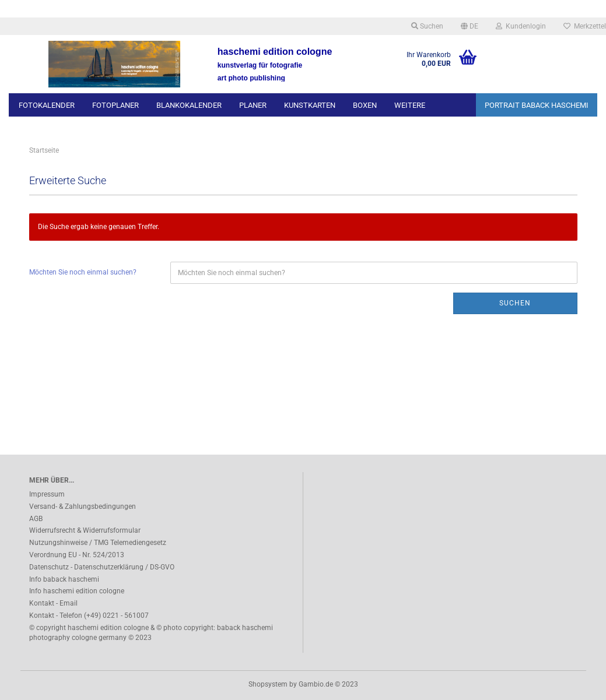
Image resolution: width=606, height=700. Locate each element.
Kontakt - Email (53, 603)
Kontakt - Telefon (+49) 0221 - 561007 (89, 615)
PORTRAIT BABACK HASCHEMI (537, 105)
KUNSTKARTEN (310, 105)
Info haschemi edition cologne (77, 591)
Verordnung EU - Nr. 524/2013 (77, 555)
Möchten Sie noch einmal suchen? (83, 272)
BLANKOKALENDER (189, 105)
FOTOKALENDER (47, 105)
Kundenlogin (521, 26)
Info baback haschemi (64, 579)
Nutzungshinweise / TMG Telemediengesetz (98, 543)
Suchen (427, 26)
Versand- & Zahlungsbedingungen (83, 506)
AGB (36, 519)
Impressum (47, 494)
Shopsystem (268, 684)
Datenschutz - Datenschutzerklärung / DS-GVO (102, 567)
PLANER (253, 105)
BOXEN (365, 105)
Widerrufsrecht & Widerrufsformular (85, 530)
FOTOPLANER (115, 105)
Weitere (410, 105)
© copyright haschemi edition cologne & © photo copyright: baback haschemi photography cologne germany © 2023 (151, 633)
